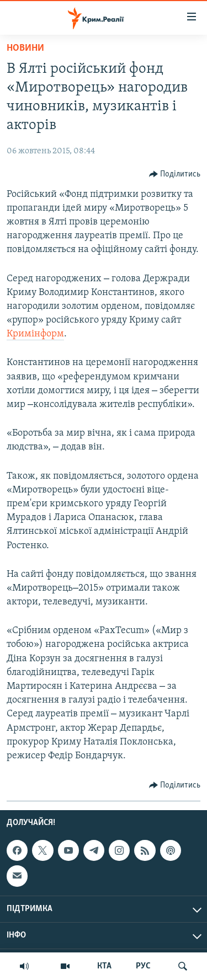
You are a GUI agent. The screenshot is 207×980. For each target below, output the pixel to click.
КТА (104, 966)
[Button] (175, 174)
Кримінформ (35, 334)
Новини (25, 48)
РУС (143, 966)
